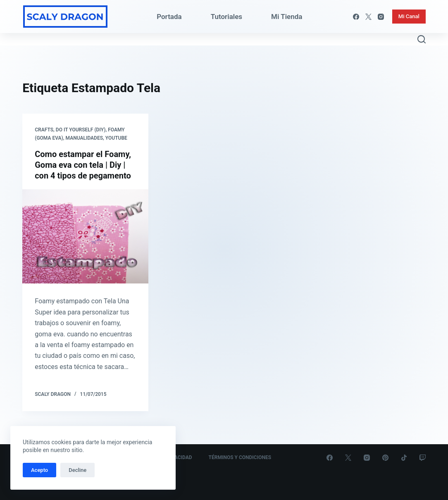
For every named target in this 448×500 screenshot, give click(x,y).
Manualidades (84, 138)
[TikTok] (404, 458)
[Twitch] (423, 458)
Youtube (116, 138)
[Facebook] (356, 17)
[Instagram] (381, 17)
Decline (77, 470)
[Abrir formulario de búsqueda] (422, 39)
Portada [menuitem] (169, 17)
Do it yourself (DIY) (81, 130)
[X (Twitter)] (368, 17)
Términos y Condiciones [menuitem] (240, 457)
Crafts (44, 130)
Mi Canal (409, 16)
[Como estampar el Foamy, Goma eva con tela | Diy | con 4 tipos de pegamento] (85, 237)
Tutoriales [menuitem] (226, 17)
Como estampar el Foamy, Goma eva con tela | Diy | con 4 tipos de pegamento (83, 165)
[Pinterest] (385, 458)
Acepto (39, 470)
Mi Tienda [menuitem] (287, 17)
